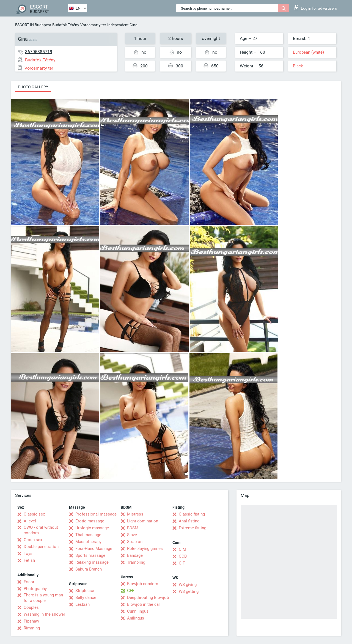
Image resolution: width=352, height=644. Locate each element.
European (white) (308, 52)
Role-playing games (145, 549)
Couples (31, 607)
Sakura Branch (89, 569)
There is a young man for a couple (43, 598)
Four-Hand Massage (94, 549)
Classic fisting (192, 514)
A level (30, 521)
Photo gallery (33, 87)
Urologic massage (92, 528)
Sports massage (90, 555)
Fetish (29, 560)
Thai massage (88, 535)
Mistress (135, 514)
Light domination (143, 521)
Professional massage (96, 514)
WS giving (188, 585)
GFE (131, 591)
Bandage (135, 555)
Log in (316, 7)
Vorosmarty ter (93, 25)
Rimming (32, 628)
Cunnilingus (138, 611)
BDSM (133, 528)
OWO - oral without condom (41, 530)
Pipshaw (31, 621)
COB (183, 556)
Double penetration (41, 547)
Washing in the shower (44, 614)
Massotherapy (88, 542)
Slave (132, 535)
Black (298, 66)
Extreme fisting (193, 528)
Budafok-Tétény (66, 25)
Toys (28, 553)
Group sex (33, 540)
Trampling (136, 562)
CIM (182, 549)
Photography (35, 589)
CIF (182, 563)
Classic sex (34, 514)
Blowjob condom (143, 584)
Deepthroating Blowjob (148, 598)
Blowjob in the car (144, 604)
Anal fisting (189, 521)
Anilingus (136, 618)
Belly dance (86, 598)
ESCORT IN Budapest (33, 25)
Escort (30, 582)
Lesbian (82, 604)
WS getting (189, 591)
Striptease (85, 591)
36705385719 (39, 52)
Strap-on (135, 542)
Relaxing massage (92, 562)
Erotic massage (90, 521)
